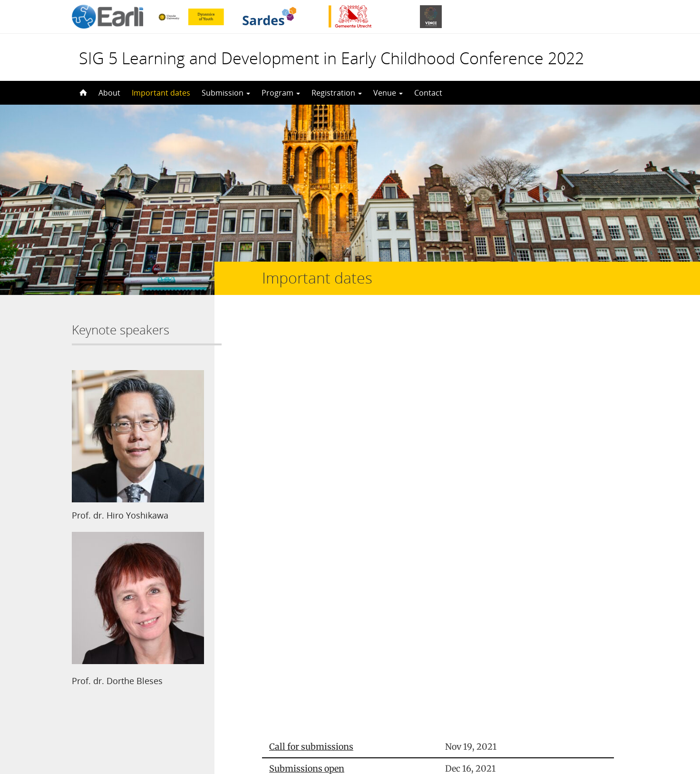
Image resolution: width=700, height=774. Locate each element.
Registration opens (308, 426)
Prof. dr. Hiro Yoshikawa (120, 515)
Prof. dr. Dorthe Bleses (117, 681)
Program (281, 93)
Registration (337, 93)
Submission (226, 93)
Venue (388, 93)
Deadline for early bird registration (340, 470)
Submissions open (307, 360)
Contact (428, 93)
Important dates (161, 93)
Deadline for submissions (321, 382)
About (109, 93)
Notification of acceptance (322, 448)
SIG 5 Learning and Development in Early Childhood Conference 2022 (331, 58)
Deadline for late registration (328, 492)
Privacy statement (585, 731)
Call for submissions (311, 338)
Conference (292, 514)
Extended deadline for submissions (341, 404)
